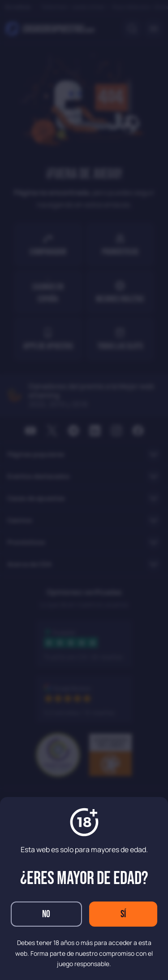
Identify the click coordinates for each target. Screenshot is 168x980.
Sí (123, 914)
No (46, 914)
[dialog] (84, 490)
